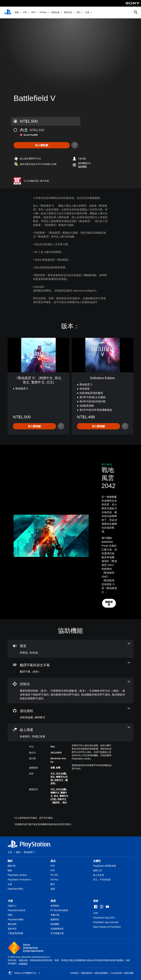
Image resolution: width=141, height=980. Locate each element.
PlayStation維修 (16, 920)
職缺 (10, 870)
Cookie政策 (116, 973)
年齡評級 (55, 915)
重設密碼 (12, 924)
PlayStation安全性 (17, 910)
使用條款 (55, 906)
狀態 (10, 915)
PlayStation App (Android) (106, 922)
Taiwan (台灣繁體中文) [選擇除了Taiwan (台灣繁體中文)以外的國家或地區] (24, 973)
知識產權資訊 (57, 929)
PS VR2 (54, 875)
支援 (87, 13)
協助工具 (97, 870)
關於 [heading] (10, 861)
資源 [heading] (53, 901)
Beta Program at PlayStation (107, 927)
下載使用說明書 (15, 933)
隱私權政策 (87, 973)
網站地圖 (129, 973)
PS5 (25, 13)
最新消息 (68, 13)
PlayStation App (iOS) (104, 918)
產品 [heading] (53, 861)
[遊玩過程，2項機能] (70, 713)
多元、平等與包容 (102, 880)
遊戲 (17, 13)
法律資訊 (74, 973)
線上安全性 (99, 875)
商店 (79, 13)
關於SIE (12, 866)
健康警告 (55, 920)
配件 (53, 884)
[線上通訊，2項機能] (70, 732)
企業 (10, 884)
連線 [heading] (96, 901)
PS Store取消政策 (59, 910)
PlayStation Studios (17, 875)
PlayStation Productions (19, 880)
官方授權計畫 (57, 933)
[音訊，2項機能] (70, 649)
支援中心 (12, 906)
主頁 (10, 852)
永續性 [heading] (97, 861)
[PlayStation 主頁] (8, 12)
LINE (96, 913)
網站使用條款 (102, 973)
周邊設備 (55, 13)
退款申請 (12, 929)
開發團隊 (55, 924)
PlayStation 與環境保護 (104, 866)
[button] (82, 167)
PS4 (33, 13)
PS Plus (43, 13)
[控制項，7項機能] (70, 691)
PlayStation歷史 (16, 889)
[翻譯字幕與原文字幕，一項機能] (70, 668)
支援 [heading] (10, 901)
